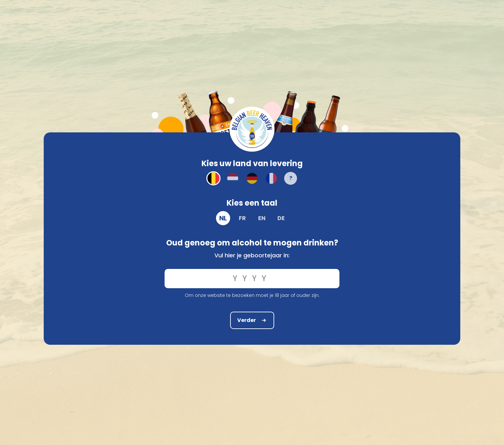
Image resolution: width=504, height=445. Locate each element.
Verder (252, 320)
